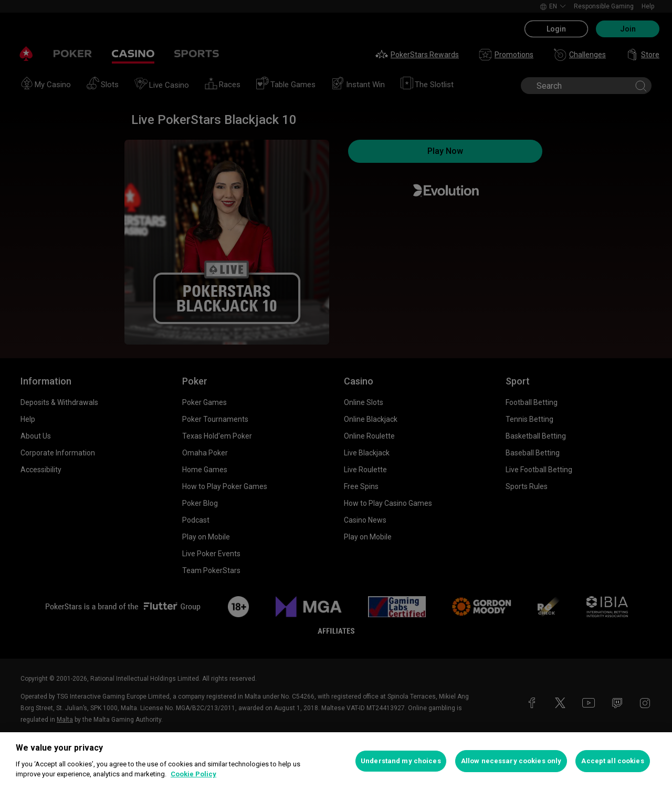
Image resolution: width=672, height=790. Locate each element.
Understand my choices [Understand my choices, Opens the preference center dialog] (401, 761)
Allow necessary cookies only (511, 761)
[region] (336, 761)
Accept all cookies (612, 761)
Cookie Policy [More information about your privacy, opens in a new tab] (193, 774)
